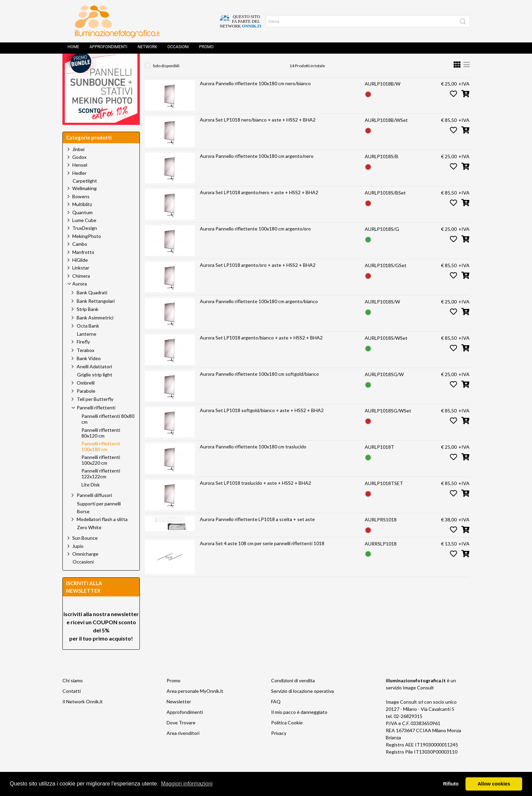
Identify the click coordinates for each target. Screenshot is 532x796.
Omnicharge (85, 569)
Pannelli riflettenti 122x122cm (101, 489)
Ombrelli (86, 398)
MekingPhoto (87, 251)
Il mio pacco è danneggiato (299, 727)
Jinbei (78, 164)
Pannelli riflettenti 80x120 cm (101, 448)
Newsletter (179, 717)
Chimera (81, 291)
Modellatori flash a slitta (102, 534)
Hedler (79, 188)
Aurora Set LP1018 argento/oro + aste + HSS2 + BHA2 (258, 280)
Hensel (80, 180)
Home (73, 49)
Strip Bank (88, 324)
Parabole (86, 406)
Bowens (81, 212)
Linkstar (81, 283)
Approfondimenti (109, 49)
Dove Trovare (181, 738)
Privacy (279, 748)
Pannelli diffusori (94, 510)
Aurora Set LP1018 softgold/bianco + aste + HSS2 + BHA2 (262, 425)
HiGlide (80, 275)
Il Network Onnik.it (83, 717)
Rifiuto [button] (451, 784)
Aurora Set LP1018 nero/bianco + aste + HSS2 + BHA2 (258, 135)
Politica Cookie (287, 738)
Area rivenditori (183, 748)
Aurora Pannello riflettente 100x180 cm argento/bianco (259, 317)
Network (147, 49)
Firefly (83, 357)
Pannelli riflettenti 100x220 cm (101, 475)
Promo (206, 49)
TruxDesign (85, 243)
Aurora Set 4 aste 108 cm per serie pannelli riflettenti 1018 (262, 559)
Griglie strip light (95, 390)
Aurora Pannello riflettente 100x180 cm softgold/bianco (259, 389)
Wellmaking (84, 203)
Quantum (82, 228)
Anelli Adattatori (94, 382)
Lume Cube (84, 235)
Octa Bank (88, 341)
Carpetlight (85, 196)
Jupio (78, 561)
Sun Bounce (85, 553)
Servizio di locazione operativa (302, 706)
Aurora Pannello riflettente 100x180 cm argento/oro (255, 244)
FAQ (276, 717)
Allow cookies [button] (494, 784)
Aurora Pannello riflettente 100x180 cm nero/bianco (255, 99)
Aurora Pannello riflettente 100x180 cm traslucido (253, 462)
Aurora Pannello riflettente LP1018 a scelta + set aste (257, 534)
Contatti (72, 706)
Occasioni (178, 49)
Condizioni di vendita (293, 696)
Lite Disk (91, 500)
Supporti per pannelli (99, 519)
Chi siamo (73, 696)
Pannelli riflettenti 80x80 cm (108, 434)
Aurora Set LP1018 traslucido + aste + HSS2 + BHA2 (255, 498)
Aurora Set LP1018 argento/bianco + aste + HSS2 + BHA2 (261, 353)
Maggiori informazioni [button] (187, 784)
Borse (83, 527)
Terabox (85, 365)
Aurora (213, 66)
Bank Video (89, 374)
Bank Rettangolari (96, 316)
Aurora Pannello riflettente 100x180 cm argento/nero (257, 171)
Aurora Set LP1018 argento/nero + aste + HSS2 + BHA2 (259, 208)
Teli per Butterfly (95, 414)
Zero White (89, 543)
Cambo (80, 259)
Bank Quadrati (92, 308)
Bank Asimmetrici (95, 333)
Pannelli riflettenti (255, 66)
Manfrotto (83, 267)
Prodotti (182, 66)
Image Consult (418, 703)
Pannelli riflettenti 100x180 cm (322, 66)
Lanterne (87, 349)
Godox (79, 172)
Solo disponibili (166, 81)
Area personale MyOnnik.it (195, 706)
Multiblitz (82, 219)
